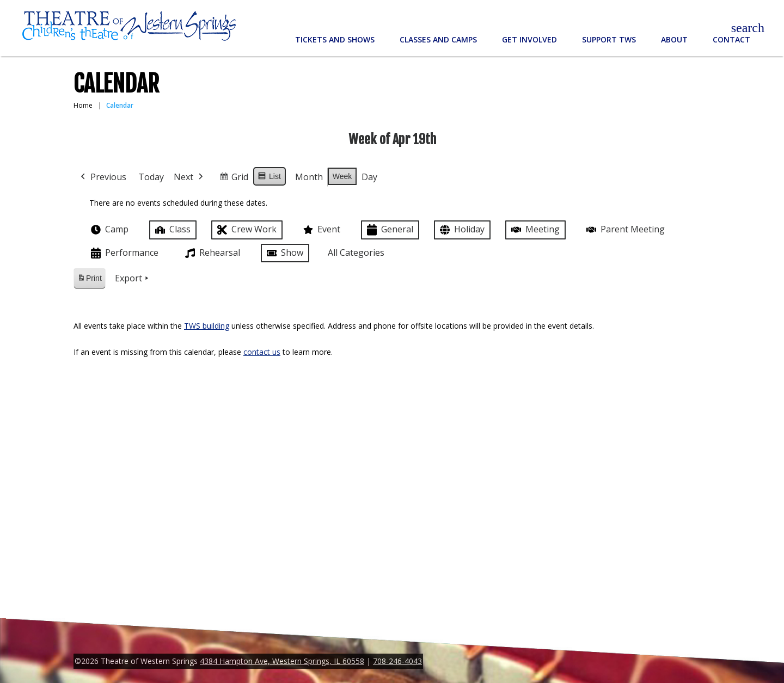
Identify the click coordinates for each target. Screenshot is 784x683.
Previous (102, 177)
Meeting (534, 229)
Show (284, 253)
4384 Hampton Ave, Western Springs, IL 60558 (282, 661)
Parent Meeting (624, 229)
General (389, 230)
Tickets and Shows (335, 39)
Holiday (461, 230)
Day (369, 177)
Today (151, 177)
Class (172, 229)
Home (83, 105)
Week (342, 176)
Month (309, 177)
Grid (234, 179)
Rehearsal (212, 253)
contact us (262, 352)
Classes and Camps (438, 39)
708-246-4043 (397, 661)
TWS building (207, 326)
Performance (124, 253)
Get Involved (529, 39)
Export (133, 279)
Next (189, 177)
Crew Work (246, 230)
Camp (109, 230)
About (674, 39)
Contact (731, 39)
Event (321, 230)
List (269, 178)
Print (89, 280)
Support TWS (609, 39)
